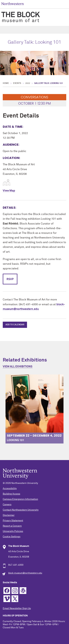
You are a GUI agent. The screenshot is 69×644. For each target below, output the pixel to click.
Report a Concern (12, 526)
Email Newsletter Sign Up (17, 608)
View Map (9, 191)
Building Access (11, 494)
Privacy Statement (13, 521)
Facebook (7, 591)
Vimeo (7, 599)
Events (17, 83)
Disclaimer (9, 515)
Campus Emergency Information (20, 499)
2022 (28, 83)
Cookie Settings (12, 537)
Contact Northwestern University (21, 510)
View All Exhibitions (18, 367)
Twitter (15, 599)
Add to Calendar (15, 325)
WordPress (23, 591)
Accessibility (10, 489)
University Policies (13, 531)
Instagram (15, 591)
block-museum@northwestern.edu (25, 573)
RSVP (10, 279)
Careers (7, 505)
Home (6, 83)
